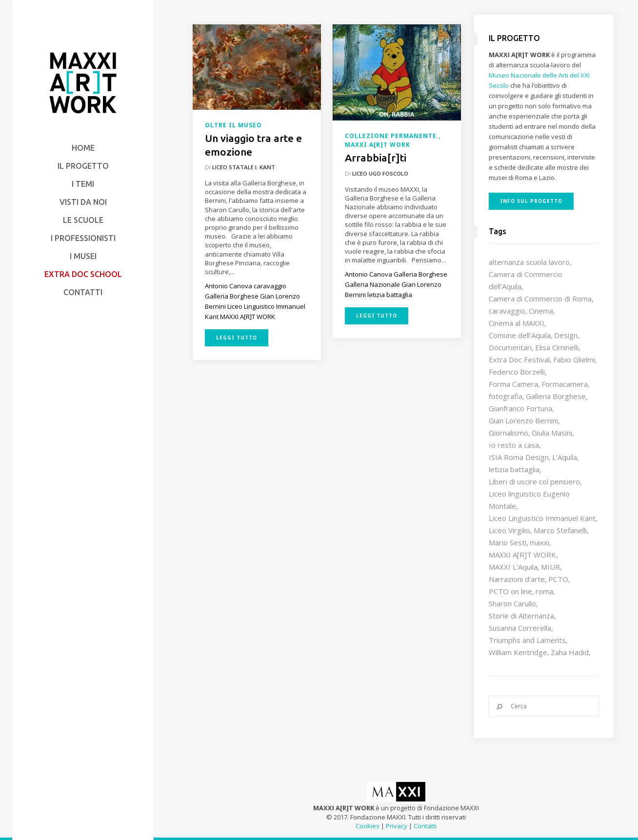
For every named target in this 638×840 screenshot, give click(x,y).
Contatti (425, 826)
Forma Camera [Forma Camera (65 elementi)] (513, 384)
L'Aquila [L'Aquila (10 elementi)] (565, 457)
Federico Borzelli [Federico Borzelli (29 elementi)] (517, 372)
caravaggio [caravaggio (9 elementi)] (507, 311)
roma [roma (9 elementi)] (544, 591)
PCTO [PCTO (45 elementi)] (558, 579)
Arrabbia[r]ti (376, 158)
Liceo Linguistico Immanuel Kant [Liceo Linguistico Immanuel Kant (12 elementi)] (542, 518)
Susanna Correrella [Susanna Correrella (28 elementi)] (520, 628)
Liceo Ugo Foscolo (380, 173)
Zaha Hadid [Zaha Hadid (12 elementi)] (570, 652)
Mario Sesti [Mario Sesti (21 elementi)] (508, 542)
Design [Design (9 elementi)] (566, 335)
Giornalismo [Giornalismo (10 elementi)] (508, 433)
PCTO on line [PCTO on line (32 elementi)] (510, 591)
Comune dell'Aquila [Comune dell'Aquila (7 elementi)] (520, 335)
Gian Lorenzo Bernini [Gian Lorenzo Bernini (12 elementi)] (523, 420)
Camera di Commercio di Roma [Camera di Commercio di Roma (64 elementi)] (540, 299)
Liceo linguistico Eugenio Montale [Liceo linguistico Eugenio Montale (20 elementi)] (529, 500)
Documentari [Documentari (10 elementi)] (510, 347)
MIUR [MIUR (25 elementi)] (550, 567)
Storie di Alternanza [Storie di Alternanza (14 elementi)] (521, 616)
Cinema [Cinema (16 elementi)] (541, 311)
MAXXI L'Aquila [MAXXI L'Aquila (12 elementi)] (513, 567)
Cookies (368, 826)
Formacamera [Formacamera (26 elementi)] (565, 384)
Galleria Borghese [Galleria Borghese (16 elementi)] (556, 396)
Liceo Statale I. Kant (244, 167)
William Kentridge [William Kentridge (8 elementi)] (518, 652)
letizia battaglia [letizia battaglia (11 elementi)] (514, 469)
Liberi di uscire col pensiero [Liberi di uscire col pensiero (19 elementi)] (534, 481)
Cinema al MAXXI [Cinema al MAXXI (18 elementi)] (517, 323)
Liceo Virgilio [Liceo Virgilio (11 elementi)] (509, 530)
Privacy (397, 826)
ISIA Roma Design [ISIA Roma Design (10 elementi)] (519, 457)
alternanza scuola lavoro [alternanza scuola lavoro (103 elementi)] (529, 262)
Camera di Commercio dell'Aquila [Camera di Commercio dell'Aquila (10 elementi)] (526, 280)
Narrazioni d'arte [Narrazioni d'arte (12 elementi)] (517, 579)
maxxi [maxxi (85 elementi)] (539, 542)
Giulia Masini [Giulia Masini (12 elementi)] (552, 433)
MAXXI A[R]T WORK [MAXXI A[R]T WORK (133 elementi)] (522, 555)
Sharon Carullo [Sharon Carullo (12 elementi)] (512, 603)
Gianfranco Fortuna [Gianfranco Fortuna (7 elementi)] (520, 408)
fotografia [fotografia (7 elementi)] (506, 396)
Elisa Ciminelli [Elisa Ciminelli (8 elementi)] (557, 347)
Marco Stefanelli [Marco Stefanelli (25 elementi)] (560, 530)
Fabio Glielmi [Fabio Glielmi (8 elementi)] (574, 360)
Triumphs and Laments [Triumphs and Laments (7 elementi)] (527, 640)
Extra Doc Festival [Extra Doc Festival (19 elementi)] (519, 360)
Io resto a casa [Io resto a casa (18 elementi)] (514, 445)
